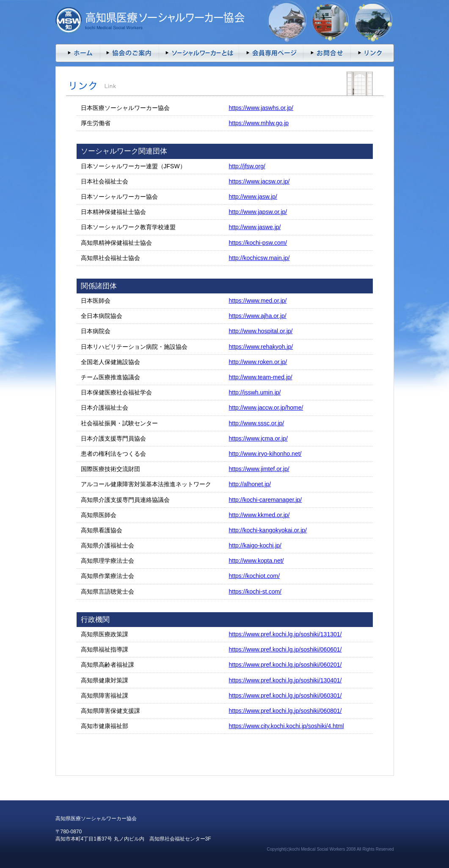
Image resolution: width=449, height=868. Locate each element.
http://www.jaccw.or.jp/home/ (266, 408)
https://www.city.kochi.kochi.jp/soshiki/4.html (286, 726)
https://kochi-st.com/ (255, 591)
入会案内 (129, 53)
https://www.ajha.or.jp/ (258, 316)
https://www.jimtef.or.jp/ (259, 469)
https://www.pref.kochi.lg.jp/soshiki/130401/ (285, 680)
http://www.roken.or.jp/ (258, 362)
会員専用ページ (271, 53)
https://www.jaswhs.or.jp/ (261, 108)
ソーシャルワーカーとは (199, 53)
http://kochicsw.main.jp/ (259, 258)
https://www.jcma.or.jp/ (258, 438)
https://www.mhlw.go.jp (259, 123)
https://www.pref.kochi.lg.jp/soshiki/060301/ (285, 695)
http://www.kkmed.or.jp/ (259, 515)
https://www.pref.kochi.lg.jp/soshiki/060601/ (285, 649)
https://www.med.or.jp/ (258, 301)
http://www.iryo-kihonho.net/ (265, 454)
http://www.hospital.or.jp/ (261, 331)
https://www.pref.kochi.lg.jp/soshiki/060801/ (285, 711)
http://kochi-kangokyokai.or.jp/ (268, 530)
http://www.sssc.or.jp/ (257, 423)
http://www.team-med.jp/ (261, 377)
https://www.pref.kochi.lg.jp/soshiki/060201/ (285, 665)
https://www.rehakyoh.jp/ (261, 347)
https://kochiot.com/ (255, 576)
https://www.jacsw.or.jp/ (259, 181)
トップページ (78, 53)
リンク (372, 53)
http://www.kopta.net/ (256, 561)
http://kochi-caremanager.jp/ (266, 500)
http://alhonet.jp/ (250, 484)
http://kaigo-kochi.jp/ (255, 545)
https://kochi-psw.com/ (258, 243)
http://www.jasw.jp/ (253, 197)
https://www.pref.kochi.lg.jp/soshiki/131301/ (285, 634)
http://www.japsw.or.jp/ (258, 212)
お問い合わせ (327, 53)
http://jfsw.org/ (247, 166)
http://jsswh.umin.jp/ (255, 392)
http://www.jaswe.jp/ (255, 227)
